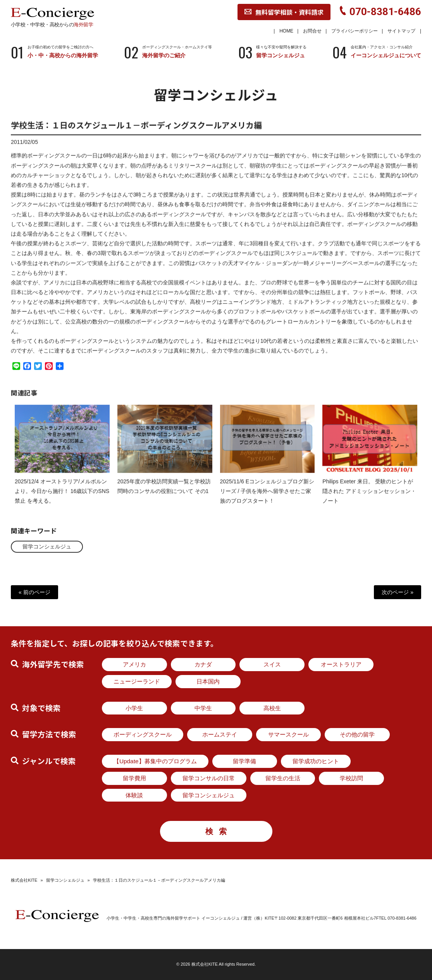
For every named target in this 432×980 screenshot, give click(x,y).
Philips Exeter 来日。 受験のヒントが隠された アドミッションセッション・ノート (369, 497)
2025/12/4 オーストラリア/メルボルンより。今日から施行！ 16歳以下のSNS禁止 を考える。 (62, 497)
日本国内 (208, 681)
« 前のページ (34, 592)
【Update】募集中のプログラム (155, 761)
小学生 (134, 708)
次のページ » (398, 592)
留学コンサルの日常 (209, 778)
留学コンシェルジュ (47, 547)
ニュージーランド (137, 681)
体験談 (134, 795)
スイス (272, 664)
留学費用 (134, 778)
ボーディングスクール (143, 734)
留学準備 (244, 761)
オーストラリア (341, 664)
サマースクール (288, 734)
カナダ (203, 664)
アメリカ (134, 664)
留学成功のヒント (316, 761)
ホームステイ (220, 734)
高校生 (272, 708)
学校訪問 (351, 778)
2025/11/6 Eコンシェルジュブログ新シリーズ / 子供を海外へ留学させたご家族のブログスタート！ (267, 497)
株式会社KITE (24, 880)
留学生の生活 (283, 778)
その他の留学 (357, 734)
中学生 (203, 708)
